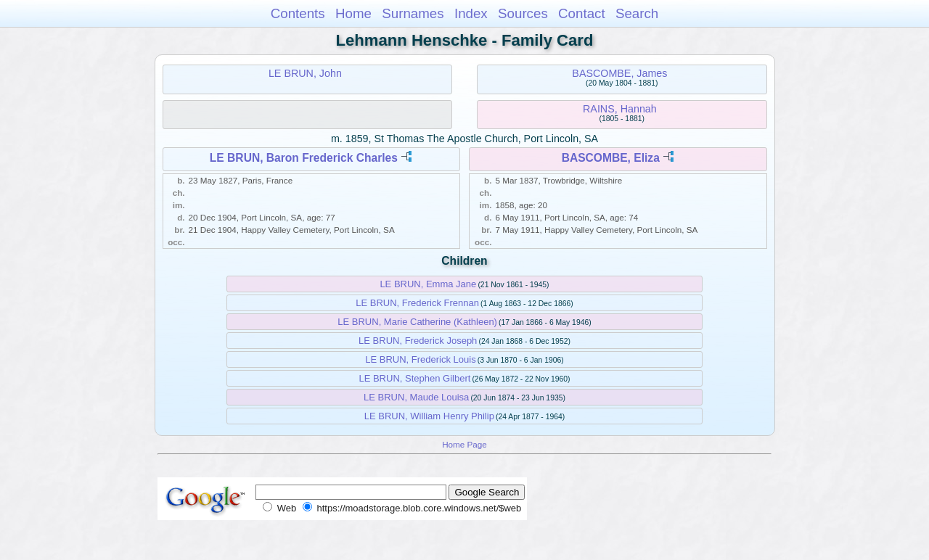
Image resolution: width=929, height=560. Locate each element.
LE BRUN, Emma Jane (428, 284)
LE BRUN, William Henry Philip (429, 416)
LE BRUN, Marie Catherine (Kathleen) (417, 322)
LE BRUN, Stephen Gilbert (414, 378)
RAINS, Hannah (620, 109)
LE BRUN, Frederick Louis (420, 359)
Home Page (464, 444)
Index (471, 13)
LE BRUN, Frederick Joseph (418, 341)
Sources (523, 13)
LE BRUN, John (305, 73)
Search (637, 13)
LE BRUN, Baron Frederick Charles (304, 158)
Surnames (413, 13)
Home (353, 13)
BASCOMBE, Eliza (611, 158)
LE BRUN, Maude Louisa (416, 397)
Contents (298, 13)
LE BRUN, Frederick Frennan (417, 303)
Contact (582, 13)
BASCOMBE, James (619, 73)
